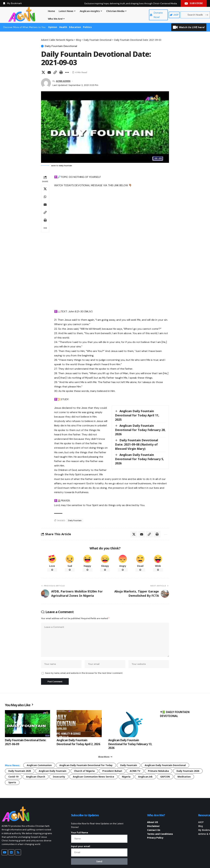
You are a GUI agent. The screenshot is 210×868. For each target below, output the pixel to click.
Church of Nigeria (84, 771)
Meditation (184, 777)
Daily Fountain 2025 (20, 771)
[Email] (49, 72)
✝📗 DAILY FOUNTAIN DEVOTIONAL (175, 714)
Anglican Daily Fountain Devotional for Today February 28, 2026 (140, 430)
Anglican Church (36, 777)
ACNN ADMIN (63, 81)
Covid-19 (13, 777)
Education (75, 27)
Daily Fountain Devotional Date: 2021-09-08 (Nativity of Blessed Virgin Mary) (136, 444)
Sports (12, 782)
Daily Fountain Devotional (61, 46)
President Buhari (112, 771)
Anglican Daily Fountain (52, 771)
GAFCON (165, 777)
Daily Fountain (75, 520)
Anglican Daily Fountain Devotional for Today (86, 765)
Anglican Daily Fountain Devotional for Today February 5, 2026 (139, 459)
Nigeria (126, 777)
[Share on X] (43, 72)
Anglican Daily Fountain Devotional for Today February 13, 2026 (130, 744)
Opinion (53, 27)
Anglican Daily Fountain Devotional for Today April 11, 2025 (137, 415)
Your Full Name (80, 832)
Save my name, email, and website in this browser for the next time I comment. (84, 673)
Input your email (81, 846)
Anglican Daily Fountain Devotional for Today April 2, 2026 (78, 742)
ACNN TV (135, 771)
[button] (55, 72)
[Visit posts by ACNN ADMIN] (46, 83)
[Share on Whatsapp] (45, 197)
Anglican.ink (145, 777)
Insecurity (59, 777)
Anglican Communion (39, 765)
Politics (87, 27)
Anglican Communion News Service (94, 777)
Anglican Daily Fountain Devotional (165, 765)
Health (63, 27)
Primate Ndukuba (158, 771)
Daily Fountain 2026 (188, 771)
